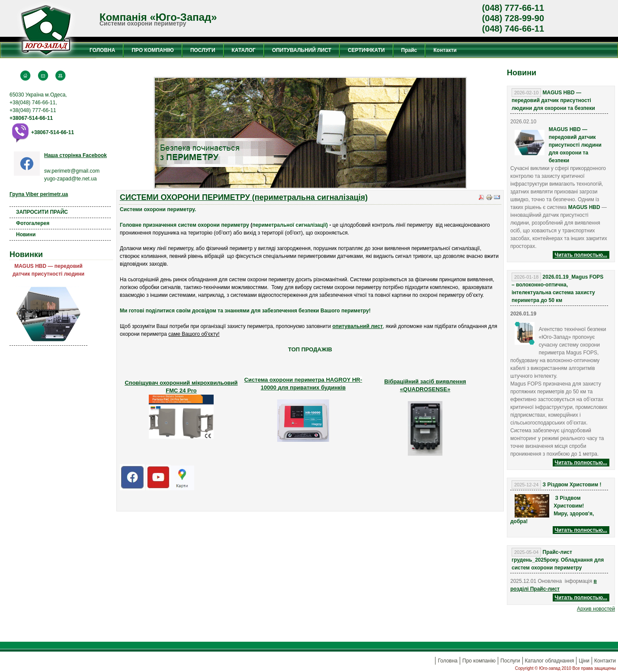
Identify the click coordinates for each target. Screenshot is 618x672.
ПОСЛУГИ (203, 50)
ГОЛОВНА (102, 50)
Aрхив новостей (596, 609)
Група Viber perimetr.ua (39, 194)
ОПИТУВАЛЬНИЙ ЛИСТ (302, 50)
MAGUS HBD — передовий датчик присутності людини (48, 270)
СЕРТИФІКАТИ (366, 50)
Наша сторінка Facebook (75, 155)
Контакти (445, 50)
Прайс (409, 50)
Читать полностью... (581, 255)
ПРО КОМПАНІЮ (152, 50)
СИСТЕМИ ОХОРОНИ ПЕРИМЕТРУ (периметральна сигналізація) (244, 197)
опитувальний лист (357, 326)
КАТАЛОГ (244, 50)
